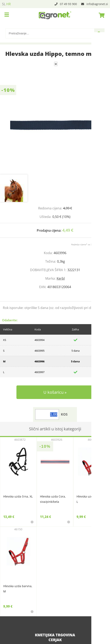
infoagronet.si (97, 4)
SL (4, 4)
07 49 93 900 (68, 4)
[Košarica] (100, 15)
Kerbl (61, 278)
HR (9, 4)
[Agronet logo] (55, 15)
